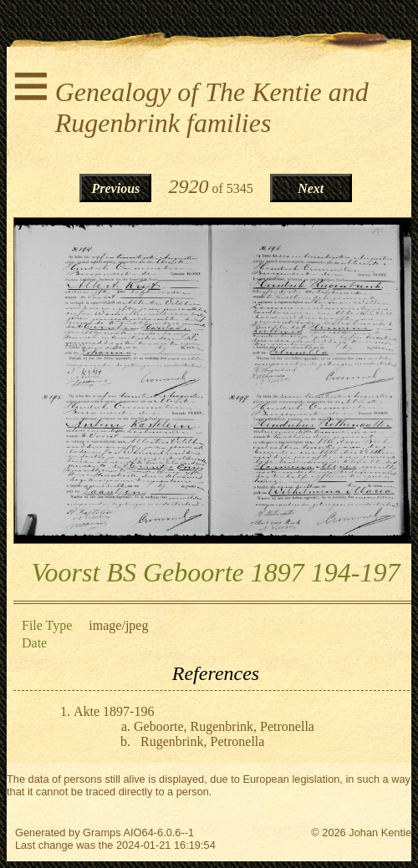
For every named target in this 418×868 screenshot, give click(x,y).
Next (311, 188)
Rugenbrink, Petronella (202, 741)
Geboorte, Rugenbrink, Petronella (224, 726)
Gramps (102, 832)
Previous (116, 188)
